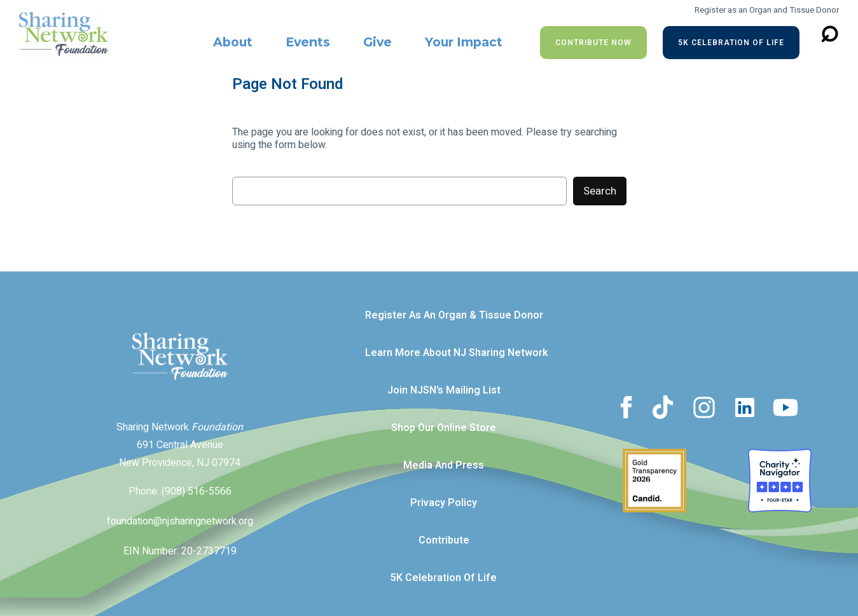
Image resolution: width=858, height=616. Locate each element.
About (233, 42)
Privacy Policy (444, 503)
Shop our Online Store (444, 428)
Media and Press (444, 465)
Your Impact (464, 42)
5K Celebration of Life (731, 43)
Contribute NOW (593, 43)
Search (600, 191)
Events (308, 42)
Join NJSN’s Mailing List (444, 390)
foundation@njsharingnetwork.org (180, 521)
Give (377, 42)
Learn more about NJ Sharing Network (456, 353)
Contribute (444, 540)
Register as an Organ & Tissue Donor (454, 315)
